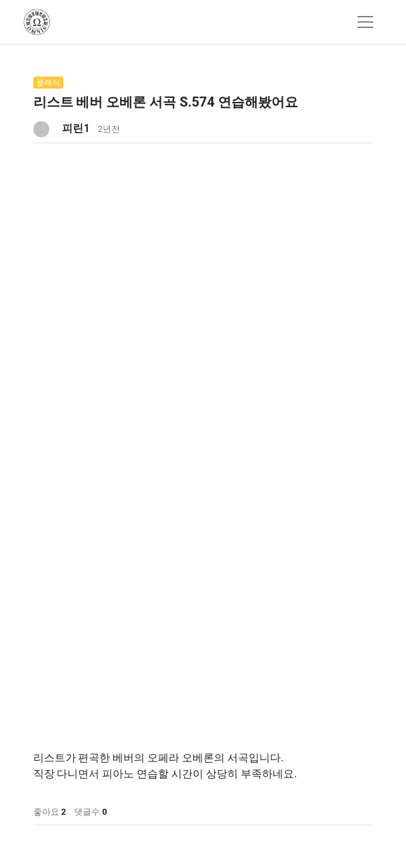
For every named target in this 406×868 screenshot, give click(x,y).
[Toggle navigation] (365, 22)
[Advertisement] (203, 236)
